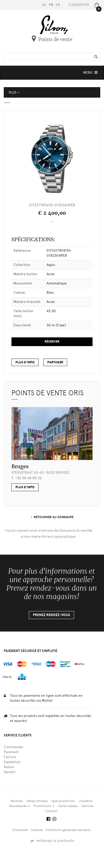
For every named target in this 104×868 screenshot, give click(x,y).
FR (51, 5)
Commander (14, 747)
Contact (51, 811)
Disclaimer (20, 830)
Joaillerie (85, 801)
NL (44, 5)
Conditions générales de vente (68, 830)
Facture (10, 757)
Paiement (11, 752)
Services (87, 806)
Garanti (10, 772)
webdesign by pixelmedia (52, 841)
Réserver (52, 342)
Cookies (37, 830)
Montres (17, 801)
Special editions (63, 801)
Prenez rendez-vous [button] (52, 615)
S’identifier (79, 5)
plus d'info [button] (25, 487)
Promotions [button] (44, 806)
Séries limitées (37, 801)
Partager (55, 362)
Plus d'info (25, 362)
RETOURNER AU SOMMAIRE (52, 517)
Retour (9, 767)
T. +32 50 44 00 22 (27, 478)
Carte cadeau (68, 806)
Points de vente (52, 39)
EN (58, 5)
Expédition (12, 762)
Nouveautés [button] (20, 806)
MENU (91, 74)
